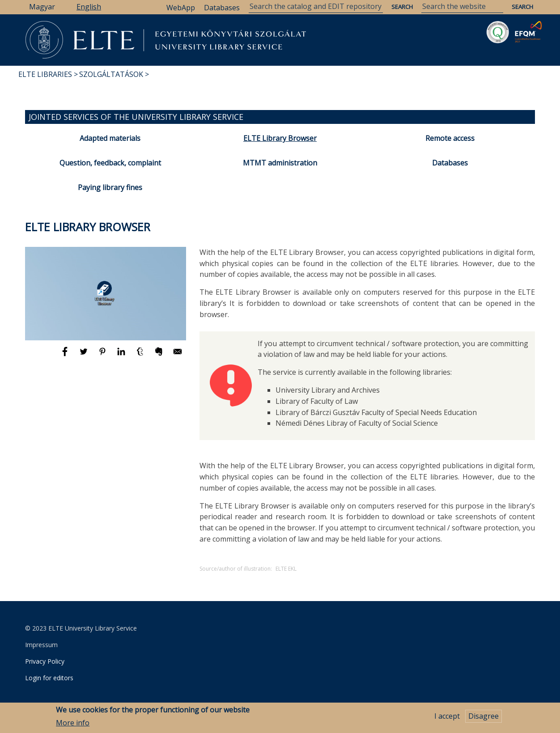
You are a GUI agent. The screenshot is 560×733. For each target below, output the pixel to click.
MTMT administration (280, 163)
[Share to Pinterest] (103, 356)
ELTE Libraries (45, 74)
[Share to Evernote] (160, 356)
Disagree (484, 717)
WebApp (181, 8)
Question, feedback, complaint (110, 163)
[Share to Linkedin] (122, 356)
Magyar (42, 7)
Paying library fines (110, 187)
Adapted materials (110, 138)
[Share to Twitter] (85, 356)
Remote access (450, 138)
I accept (447, 717)
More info (73, 724)
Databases (222, 8)
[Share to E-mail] (178, 356)
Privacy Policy (45, 661)
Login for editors (49, 678)
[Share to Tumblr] (141, 356)
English (89, 7)
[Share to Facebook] (66, 356)
